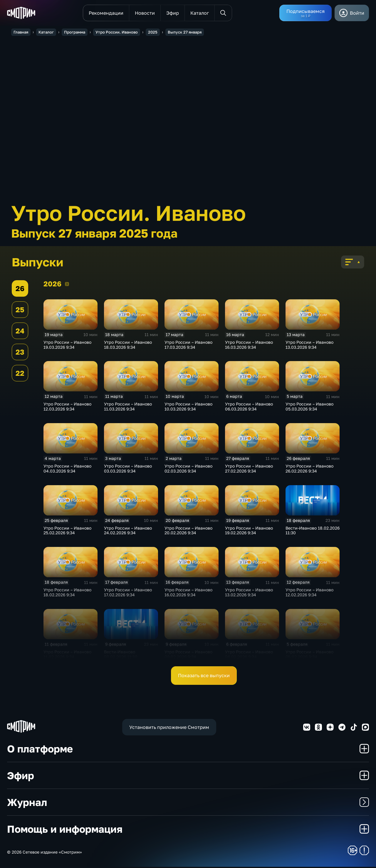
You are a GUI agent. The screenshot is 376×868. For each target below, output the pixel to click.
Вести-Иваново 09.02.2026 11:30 (121, 655)
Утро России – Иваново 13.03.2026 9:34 (309, 346)
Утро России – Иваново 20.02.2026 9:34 (188, 532)
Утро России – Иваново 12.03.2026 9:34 (67, 408)
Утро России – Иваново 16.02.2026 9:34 (188, 593)
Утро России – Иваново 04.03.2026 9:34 (67, 470)
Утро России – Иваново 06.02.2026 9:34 (249, 655)
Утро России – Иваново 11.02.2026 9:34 (67, 655)
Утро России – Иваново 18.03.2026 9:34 (128, 346)
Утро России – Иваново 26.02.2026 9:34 (309, 470)
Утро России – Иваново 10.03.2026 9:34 (188, 408)
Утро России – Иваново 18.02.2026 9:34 (67, 593)
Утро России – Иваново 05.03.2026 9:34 (309, 408)
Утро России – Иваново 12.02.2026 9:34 (309, 593)
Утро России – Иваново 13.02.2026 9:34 (249, 593)
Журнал (188, 803)
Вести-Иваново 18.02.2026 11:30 (313, 532)
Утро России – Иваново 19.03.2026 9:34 (67, 346)
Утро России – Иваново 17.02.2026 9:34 (128, 593)
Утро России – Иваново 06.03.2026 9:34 (249, 408)
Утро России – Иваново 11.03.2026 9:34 (128, 408)
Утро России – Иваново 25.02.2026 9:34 (67, 532)
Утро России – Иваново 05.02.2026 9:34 (309, 655)
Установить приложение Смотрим (169, 728)
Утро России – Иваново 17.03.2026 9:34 (188, 346)
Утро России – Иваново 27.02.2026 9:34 (249, 470)
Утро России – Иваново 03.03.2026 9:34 (128, 470)
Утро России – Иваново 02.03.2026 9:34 (188, 470)
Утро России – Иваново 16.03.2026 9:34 (249, 346)
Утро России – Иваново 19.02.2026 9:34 (249, 532)
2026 (67, 285)
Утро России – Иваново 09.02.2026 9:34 (188, 655)
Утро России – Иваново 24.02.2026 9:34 (128, 532)
